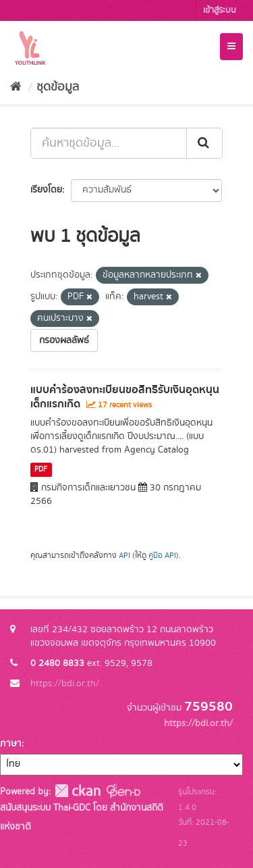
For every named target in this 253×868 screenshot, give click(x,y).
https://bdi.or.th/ (65, 684)
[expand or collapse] (231, 47)
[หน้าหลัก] (16, 87)
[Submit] (204, 143)
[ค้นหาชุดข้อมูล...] (109, 143)
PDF (41, 469)
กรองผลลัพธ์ (64, 340)
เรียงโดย (46, 190)
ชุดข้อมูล (58, 87)
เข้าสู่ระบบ (220, 10)
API (124, 556)
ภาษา (11, 744)
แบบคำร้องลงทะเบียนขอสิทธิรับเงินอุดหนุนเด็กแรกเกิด (125, 397)
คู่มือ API (162, 556)
